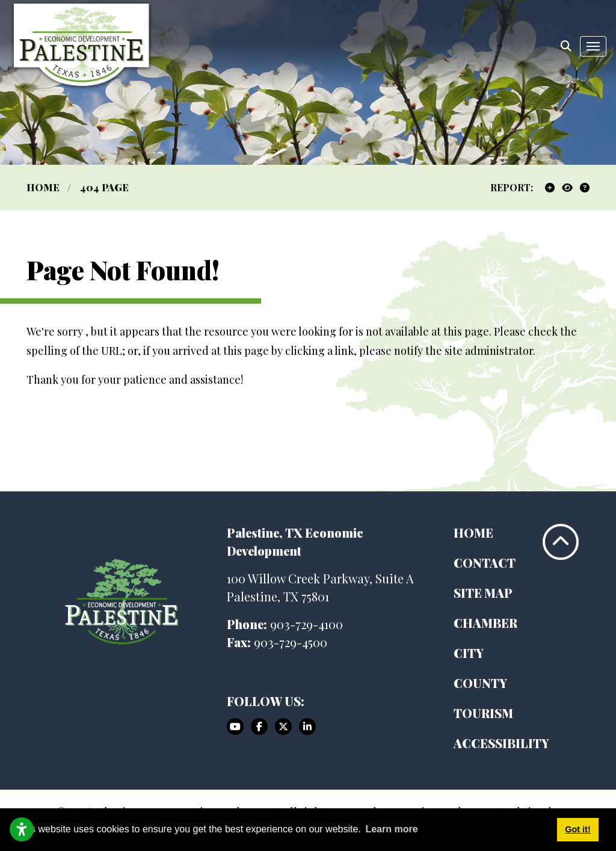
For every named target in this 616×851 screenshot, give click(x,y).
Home (473, 533)
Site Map (483, 593)
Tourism (483, 713)
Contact (485, 563)
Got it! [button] (577, 829)
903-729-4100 (306, 624)
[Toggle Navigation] (593, 46)
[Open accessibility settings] (22, 829)
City (469, 653)
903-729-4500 (291, 642)
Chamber (485, 623)
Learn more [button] (391, 829)
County (480, 683)
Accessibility (501, 743)
